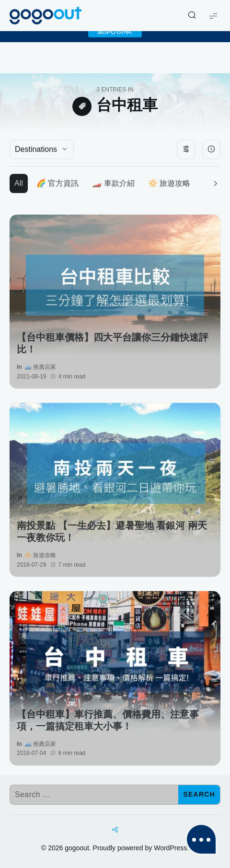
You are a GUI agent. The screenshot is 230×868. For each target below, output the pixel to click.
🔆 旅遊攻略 (169, 183)
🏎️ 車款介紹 (113, 183)
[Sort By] (211, 149)
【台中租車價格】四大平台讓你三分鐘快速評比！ (113, 343)
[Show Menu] (213, 16)
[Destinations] (42, 149)
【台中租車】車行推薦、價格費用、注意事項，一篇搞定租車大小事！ (108, 720)
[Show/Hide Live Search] (192, 16)
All (19, 183)
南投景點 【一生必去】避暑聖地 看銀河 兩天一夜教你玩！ (112, 531)
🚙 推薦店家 (40, 367)
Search (199, 794)
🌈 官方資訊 (57, 183)
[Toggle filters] (186, 149)
